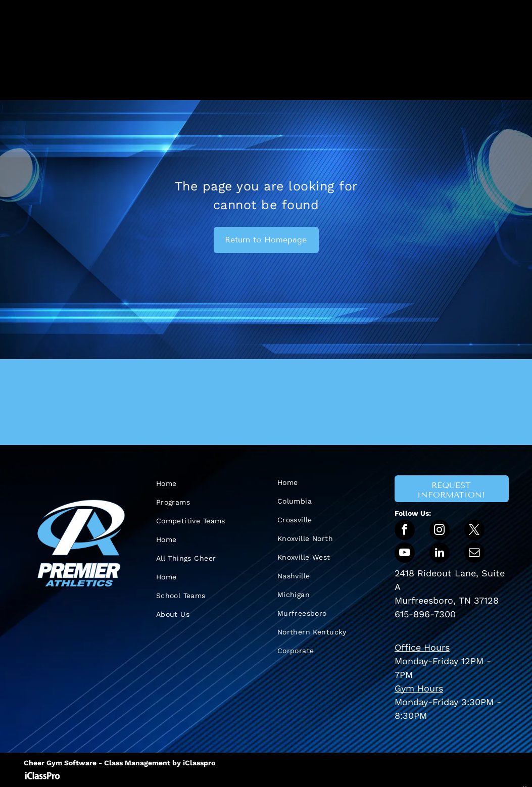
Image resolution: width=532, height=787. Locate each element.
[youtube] (405, 554)
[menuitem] (206, 484)
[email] (474, 554)
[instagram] (440, 531)
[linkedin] (440, 554)
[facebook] (405, 531)
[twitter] (474, 531)
